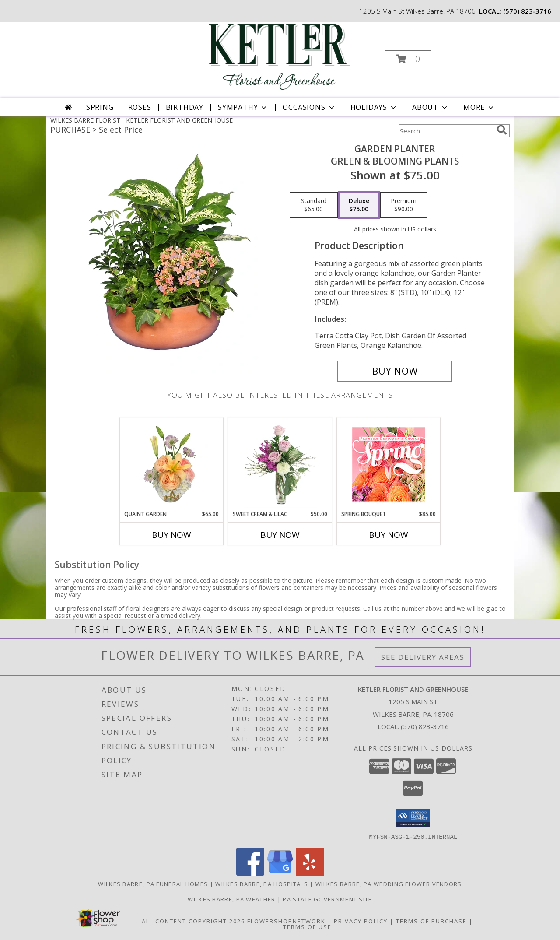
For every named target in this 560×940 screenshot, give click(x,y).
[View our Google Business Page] (280, 873)
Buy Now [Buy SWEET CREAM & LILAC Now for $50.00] (280, 535)
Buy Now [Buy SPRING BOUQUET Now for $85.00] (388, 535)
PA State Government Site (327, 899)
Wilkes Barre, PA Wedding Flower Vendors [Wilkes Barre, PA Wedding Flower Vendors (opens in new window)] (389, 884)
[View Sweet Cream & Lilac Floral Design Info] (280, 464)
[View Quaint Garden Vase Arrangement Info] (172, 464)
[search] (502, 130)
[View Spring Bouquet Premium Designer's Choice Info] (389, 464)
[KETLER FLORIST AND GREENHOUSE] (279, 56)
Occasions (309, 107)
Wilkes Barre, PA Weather (231, 899)
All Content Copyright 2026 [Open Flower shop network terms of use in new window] (193, 921)
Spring (100, 107)
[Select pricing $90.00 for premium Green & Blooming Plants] (404, 205)
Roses (140, 107)
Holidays (374, 107)
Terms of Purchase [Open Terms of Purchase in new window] (431, 921)
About (430, 107)
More (479, 107)
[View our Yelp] (310, 873)
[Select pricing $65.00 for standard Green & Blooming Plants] (314, 205)
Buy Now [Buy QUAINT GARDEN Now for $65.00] (171, 535)
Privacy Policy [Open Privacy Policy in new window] (361, 921)
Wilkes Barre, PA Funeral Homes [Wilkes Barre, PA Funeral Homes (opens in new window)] (153, 884)
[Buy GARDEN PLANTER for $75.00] (395, 371)
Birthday (185, 107)
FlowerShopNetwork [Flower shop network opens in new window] (286, 921)
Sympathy (243, 107)
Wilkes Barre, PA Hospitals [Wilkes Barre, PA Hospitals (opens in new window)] (262, 884)
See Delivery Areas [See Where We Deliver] (423, 657)
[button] (408, 59)
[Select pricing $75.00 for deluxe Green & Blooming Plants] (359, 205)
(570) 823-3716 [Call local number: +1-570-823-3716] (527, 11)
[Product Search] (446, 131)
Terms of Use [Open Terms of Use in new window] (307, 926)
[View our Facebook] (250, 873)
